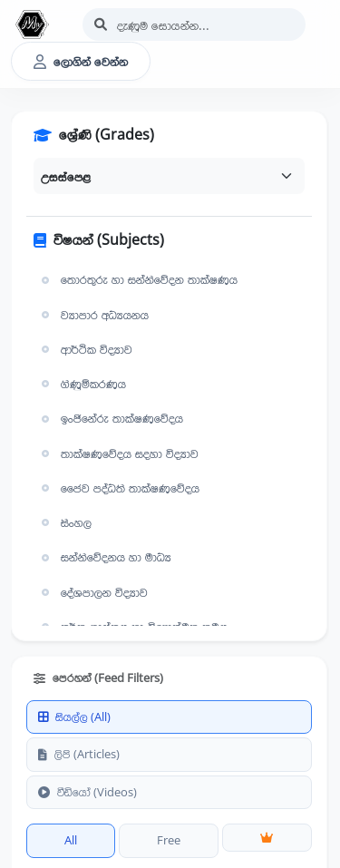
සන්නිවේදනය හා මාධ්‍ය (104, 557)
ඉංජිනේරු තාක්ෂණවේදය (110, 418)
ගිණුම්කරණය (82, 384)
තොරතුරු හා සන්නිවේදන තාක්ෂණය (137, 279)
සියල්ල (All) (74, 717)
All (71, 840)
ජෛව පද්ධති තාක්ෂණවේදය (118, 488)
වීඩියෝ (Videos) (87, 792)
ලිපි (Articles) (79, 754)
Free (169, 840)
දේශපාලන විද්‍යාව (92, 592)
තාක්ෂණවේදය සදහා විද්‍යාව (118, 454)
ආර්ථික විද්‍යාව (85, 349)
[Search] (194, 24)
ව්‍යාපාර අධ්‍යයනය (93, 315)
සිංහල (64, 522)
